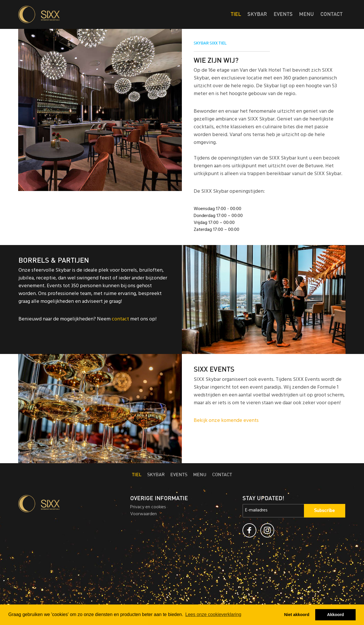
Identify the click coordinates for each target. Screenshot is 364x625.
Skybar (257, 14)
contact (120, 320)
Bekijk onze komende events (226, 421)
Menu (306, 14)
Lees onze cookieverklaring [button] (213, 614)
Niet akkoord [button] (297, 615)
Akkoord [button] (335, 615)
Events (283, 14)
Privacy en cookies (148, 507)
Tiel (236, 14)
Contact (332, 14)
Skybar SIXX (70, 14)
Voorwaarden (143, 514)
